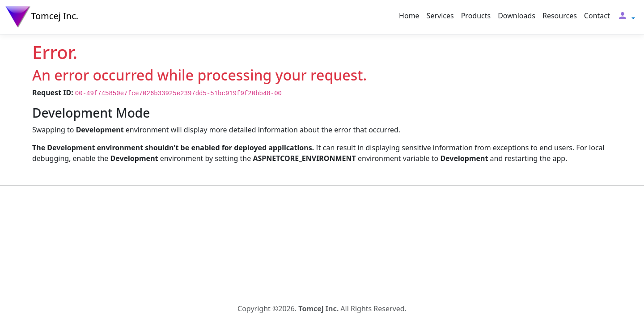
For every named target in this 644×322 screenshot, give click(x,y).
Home (409, 16)
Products (476, 16)
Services (440, 16)
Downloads (517, 16)
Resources (560, 16)
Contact (597, 16)
